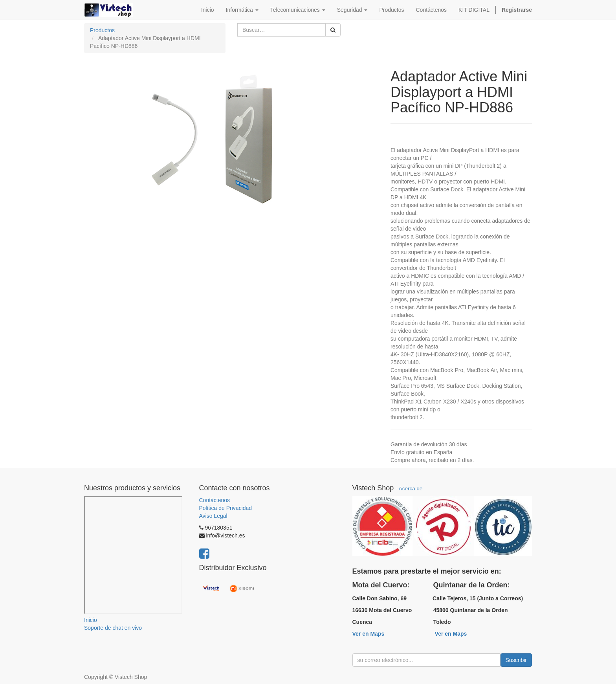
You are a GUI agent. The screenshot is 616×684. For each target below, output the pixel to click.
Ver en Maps (368, 634)
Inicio (91, 620)
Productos (102, 30)
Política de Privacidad (226, 508)
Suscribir (516, 660)
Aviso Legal (213, 516)
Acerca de (411, 489)
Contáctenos (215, 500)
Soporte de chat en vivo (113, 628)
